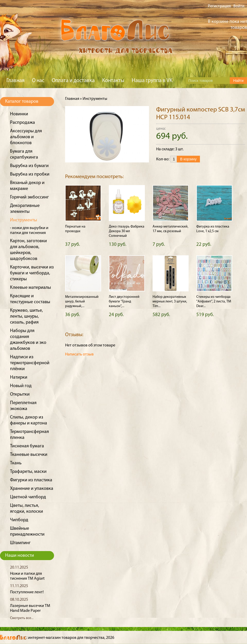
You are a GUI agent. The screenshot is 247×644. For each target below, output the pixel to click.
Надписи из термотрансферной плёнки (30, 363)
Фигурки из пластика (31, 480)
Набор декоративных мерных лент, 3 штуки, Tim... (170, 302)
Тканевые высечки (29, 455)
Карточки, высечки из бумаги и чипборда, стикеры (32, 273)
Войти (239, 6)
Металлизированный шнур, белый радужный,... (82, 302)
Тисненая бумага (27, 446)
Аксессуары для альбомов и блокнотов (26, 137)
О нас (38, 81)
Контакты (113, 81)
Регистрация (219, 6)
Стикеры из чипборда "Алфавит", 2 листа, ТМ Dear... (214, 302)
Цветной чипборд (28, 497)
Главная (15, 81)
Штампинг (20, 543)
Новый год (21, 386)
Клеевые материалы (30, 288)
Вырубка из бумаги (29, 166)
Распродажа (23, 123)
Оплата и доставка (73, 81)
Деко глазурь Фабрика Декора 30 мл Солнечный (127, 231)
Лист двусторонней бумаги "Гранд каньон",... (124, 302)
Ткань (16, 463)
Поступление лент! (27, 592)
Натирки (19, 377)
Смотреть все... (22, 618)
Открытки (20, 394)
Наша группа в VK (152, 81)
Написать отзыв (79, 354)
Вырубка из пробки (30, 174)
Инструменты (24, 220)
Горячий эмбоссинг (29, 197)
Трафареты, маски (28, 472)
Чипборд (19, 520)
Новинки (19, 114)
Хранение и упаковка (32, 489)
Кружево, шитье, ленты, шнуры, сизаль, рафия (27, 316)
